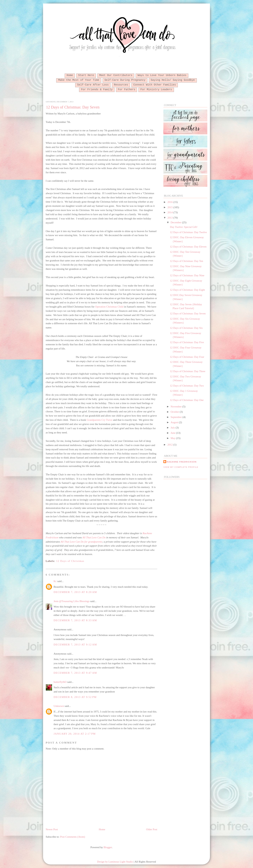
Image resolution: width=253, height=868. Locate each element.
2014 (170, 212)
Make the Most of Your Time (79, 80)
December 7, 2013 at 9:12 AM (75, 645)
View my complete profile (181, 467)
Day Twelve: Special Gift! (184, 227)
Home (70, 75)
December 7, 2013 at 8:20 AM (75, 592)
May (173, 438)
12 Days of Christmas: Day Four (187, 357)
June (173, 433)
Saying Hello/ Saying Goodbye (173, 80)
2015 (170, 207)
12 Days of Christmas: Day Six (186, 328)
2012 (170, 445)
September (177, 417)
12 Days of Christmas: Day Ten (186, 261)
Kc (55, 581)
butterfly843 (60, 682)
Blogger (108, 847)
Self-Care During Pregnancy (125, 80)
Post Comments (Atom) (73, 837)
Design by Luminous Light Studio (115, 862)
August (175, 422)
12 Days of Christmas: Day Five (187, 342)
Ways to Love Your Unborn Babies (162, 75)
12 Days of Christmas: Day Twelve (188, 232)
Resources (121, 85)
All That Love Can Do (94, 537)
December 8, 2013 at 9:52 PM (75, 697)
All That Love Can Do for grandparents (81, 542)
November (176, 407)
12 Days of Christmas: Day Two (187, 386)
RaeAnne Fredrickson (182, 462)
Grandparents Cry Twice (99, 420)
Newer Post (52, 829)
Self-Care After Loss (93, 85)
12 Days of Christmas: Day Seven (73, 107)
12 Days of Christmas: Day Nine (187, 275)
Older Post (152, 829)
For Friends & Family (97, 90)
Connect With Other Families (155, 85)
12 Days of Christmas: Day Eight (187, 290)
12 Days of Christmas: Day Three (188, 371)
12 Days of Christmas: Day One (187, 400)
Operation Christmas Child (109, 307)
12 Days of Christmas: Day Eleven (188, 247)
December (176, 222)
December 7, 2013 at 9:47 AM (75, 673)
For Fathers (127, 90)
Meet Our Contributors (116, 75)
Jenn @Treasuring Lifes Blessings (72, 601)
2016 (170, 202)
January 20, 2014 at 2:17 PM (75, 734)
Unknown (59, 706)
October (175, 412)
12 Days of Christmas (70, 561)
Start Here (86, 75)
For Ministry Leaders (156, 90)
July (173, 428)
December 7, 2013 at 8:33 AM (75, 620)
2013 (170, 218)
